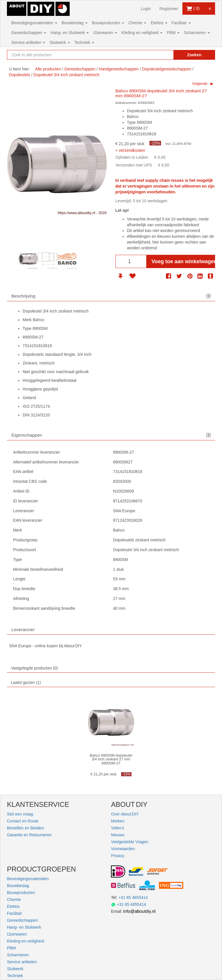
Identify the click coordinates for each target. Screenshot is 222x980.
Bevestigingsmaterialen (34, 23)
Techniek (84, 42)
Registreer (169, 9)
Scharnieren (197, 33)
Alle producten (48, 69)
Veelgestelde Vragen (130, 842)
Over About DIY (125, 814)
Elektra (159, 23)
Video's (118, 828)
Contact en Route (23, 821)
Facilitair (181, 23)
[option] (28, 259)
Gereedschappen (29, 33)
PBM (173, 33)
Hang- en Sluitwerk (70, 33)
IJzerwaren (105, 33)
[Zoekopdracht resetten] (163, 55)
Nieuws (118, 835)
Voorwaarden (123, 849)
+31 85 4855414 (133, 897)
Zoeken (194, 55)
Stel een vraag (20, 814)
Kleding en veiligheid (142, 33)
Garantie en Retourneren (29, 835)
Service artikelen (28, 42)
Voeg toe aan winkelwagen (183, 261)
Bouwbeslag (75, 23)
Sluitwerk (60, 42)
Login (146, 9)
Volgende (200, 84)
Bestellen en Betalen (25, 828)
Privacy (118, 856)
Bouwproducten (108, 23)
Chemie (137, 23)
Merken (118, 821)
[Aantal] (131, 261)
